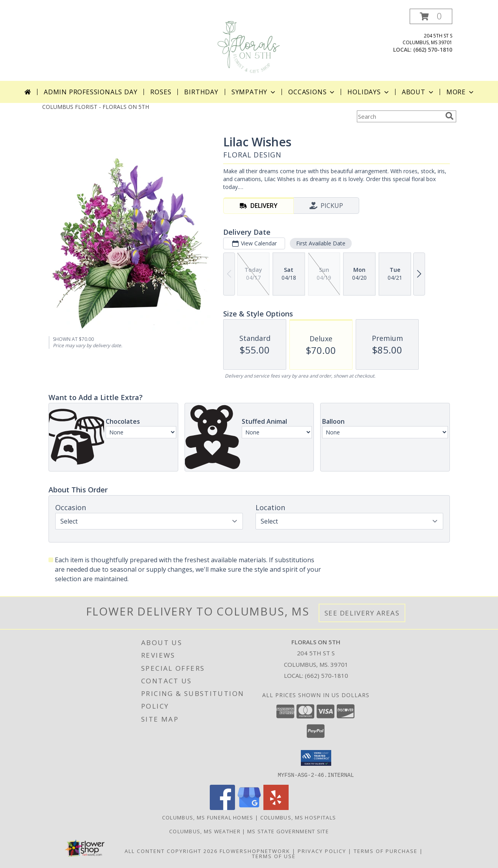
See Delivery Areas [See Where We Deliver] (362, 613)
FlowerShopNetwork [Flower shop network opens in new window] (255, 851)
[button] (431, 16)
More (461, 92)
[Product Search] (399, 116)
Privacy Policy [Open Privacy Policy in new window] (322, 851)
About (418, 92)
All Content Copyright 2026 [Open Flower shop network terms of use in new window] (171, 851)
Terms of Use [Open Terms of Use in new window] (274, 856)
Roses (161, 92)
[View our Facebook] (222, 807)
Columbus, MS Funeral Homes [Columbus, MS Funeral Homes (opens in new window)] (208, 817)
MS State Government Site (288, 831)
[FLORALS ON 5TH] (250, 45)
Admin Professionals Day (90, 92)
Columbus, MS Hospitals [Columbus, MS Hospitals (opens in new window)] (298, 817)
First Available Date (320, 243)
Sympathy (254, 92)
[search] (450, 116)
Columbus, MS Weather (205, 831)
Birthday (201, 92)
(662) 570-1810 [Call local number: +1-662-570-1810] (433, 50)
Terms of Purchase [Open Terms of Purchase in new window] (386, 851)
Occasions (312, 92)
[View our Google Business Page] (249, 807)
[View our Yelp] (276, 807)
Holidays (369, 92)
